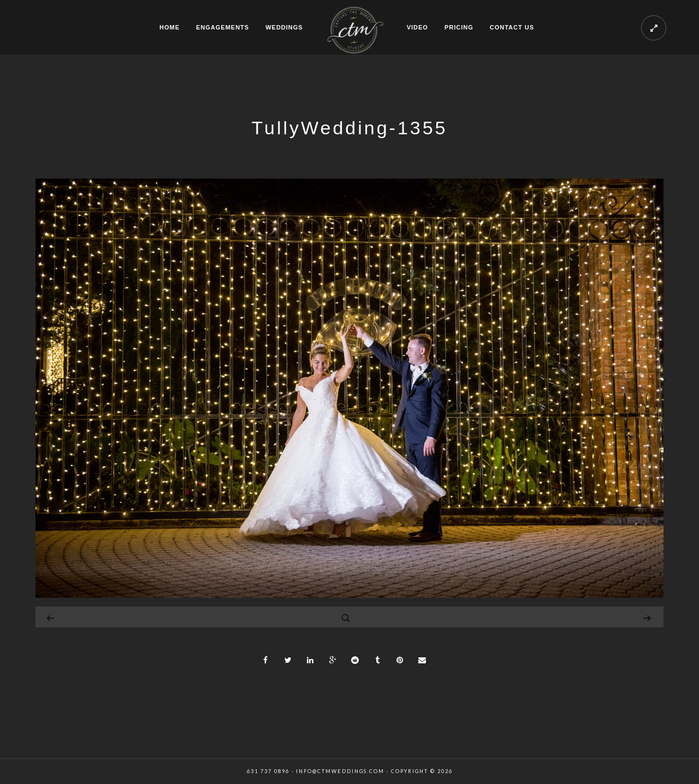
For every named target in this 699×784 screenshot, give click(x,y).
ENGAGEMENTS (223, 27)
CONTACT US (512, 27)
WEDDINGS (284, 27)
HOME (170, 27)
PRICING (459, 27)
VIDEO (417, 27)
